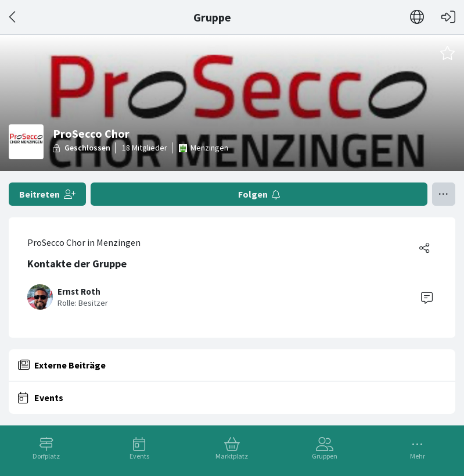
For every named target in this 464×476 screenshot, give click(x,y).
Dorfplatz (46, 456)
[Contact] (427, 297)
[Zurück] (13, 17)
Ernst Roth (79, 291)
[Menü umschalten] (444, 194)
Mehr (418, 456)
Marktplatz (232, 456)
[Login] (448, 17)
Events (139, 456)
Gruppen (325, 456)
